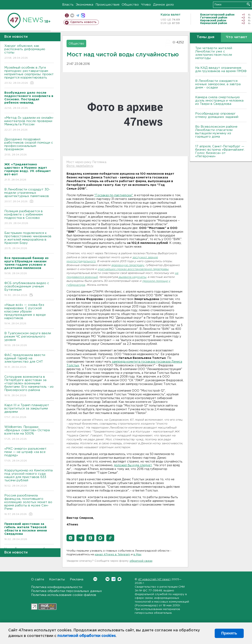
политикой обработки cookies (87, 636)
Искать (248, 4)
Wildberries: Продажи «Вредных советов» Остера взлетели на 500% (29, 433)
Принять (229, 633)
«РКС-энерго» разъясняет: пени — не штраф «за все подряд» (29, 455)
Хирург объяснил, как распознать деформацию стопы (29, 52)
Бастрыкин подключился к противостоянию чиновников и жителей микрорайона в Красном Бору (29, 241)
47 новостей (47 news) (154, 579)
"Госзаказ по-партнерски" (114, 195)
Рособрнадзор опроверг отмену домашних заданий (217, 115)
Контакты (57, 579)
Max (119, 579)
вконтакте (72, 15)
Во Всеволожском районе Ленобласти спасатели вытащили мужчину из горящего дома (216, 132)
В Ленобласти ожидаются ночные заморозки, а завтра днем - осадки (218, 84)
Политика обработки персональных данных (67, 591)
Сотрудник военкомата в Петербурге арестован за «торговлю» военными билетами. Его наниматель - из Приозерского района (29, 386)
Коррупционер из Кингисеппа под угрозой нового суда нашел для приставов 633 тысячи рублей (29, 478)
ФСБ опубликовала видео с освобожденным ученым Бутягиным (29, 289)
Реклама (77, 579)
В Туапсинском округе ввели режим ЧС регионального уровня (29, 340)
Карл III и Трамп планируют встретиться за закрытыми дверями (29, 411)
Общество (130, 5)
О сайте (38, 579)
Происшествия (107, 5)
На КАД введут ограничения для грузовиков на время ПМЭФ (221, 70)
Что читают (237, 37)
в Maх (137, 555)
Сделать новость (83, 22)
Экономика (85, 5)
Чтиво (146, 5)
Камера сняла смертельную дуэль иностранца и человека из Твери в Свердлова (219, 101)
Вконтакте (95, 579)
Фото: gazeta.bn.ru (80, 166)
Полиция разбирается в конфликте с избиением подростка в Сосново (29, 217)
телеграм (78, 15)
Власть (68, 5)
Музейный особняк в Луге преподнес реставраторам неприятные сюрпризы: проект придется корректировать (29, 76)
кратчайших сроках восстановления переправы (133, 269)
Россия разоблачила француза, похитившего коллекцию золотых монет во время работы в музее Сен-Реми (29, 505)
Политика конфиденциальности (57, 587)
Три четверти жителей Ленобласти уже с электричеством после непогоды (214, 53)
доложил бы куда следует (133, 465)
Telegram (113, 579)
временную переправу (128, 265)
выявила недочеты (132, 277)
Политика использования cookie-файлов (64, 595)
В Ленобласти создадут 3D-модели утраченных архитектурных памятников (29, 196)
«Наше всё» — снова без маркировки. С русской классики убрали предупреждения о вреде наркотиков (29, 314)
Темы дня (205, 37)
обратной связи (141, 561)
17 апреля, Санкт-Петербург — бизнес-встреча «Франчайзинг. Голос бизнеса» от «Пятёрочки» (220, 151)
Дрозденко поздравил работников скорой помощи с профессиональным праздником (29, 147)
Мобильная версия (67, 15)
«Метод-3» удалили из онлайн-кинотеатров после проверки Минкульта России (29, 124)
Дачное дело (164, 5)
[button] (70, 538)
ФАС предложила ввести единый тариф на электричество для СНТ (29, 361)
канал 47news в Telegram (112, 555)
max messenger (83, 15)
